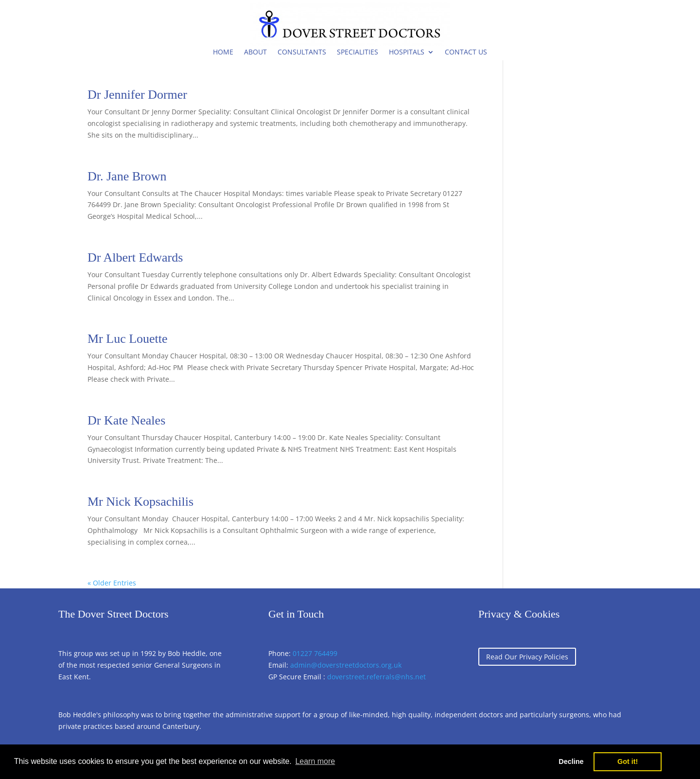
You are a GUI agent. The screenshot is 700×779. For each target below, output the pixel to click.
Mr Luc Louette (128, 339)
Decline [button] (571, 761)
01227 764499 (315, 653)
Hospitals (407, 52)
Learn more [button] (315, 761)
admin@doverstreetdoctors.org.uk (346, 665)
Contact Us (466, 52)
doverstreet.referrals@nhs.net (376, 677)
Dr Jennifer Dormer (137, 95)
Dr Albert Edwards (135, 257)
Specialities (358, 52)
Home (223, 52)
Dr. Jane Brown (127, 176)
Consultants (302, 52)
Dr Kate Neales (126, 420)
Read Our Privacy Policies (527, 657)
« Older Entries (112, 583)
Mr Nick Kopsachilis (140, 502)
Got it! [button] (628, 761)
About (255, 52)
